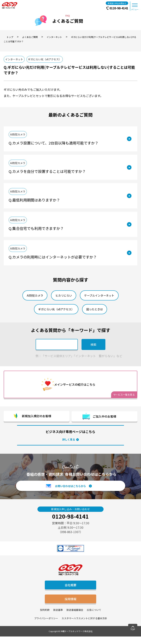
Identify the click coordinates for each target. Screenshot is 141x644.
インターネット (15, 59)
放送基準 (58, 617)
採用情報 (70, 606)
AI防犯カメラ (19, 136)
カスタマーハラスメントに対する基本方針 (84, 626)
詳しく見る (69, 447)
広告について (94, 617)
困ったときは (96, 317)
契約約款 (45, 617)
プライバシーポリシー (46, 626)
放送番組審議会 (75, 617)
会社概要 (70, 592)
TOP (133, 629)
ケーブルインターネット (101, 302)
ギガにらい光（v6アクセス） (47, 59)
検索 (93, 352)
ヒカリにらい (63, 302)
